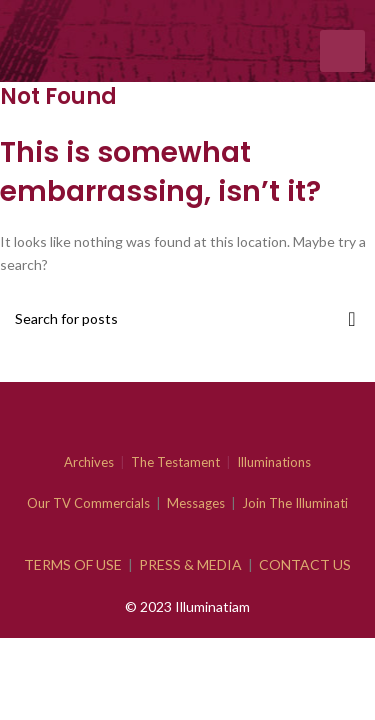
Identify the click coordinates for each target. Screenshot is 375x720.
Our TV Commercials (88, 503)
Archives (89, 462)
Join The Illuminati (295, 503)
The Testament (175, 462)
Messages (196, 503)
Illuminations (274, 462)
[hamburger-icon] (342, 51)
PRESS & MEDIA (190, 564)
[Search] (187, 319)
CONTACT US (305, 564)
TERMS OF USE (73, 564)
